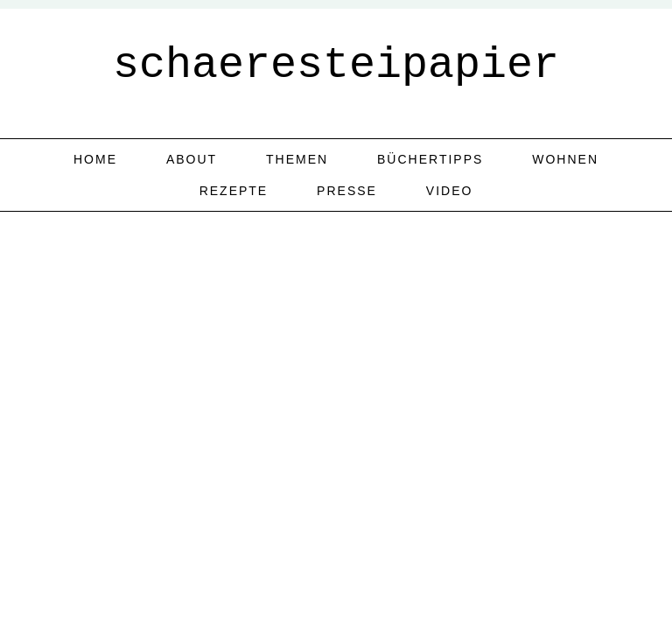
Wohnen (565, 159)
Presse (347, 191)
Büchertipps (430, 159)
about (192, 159)
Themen (297, 159)
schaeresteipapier (336, 65)
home (95, 159)
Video (450, 191)
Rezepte (234, 191)
